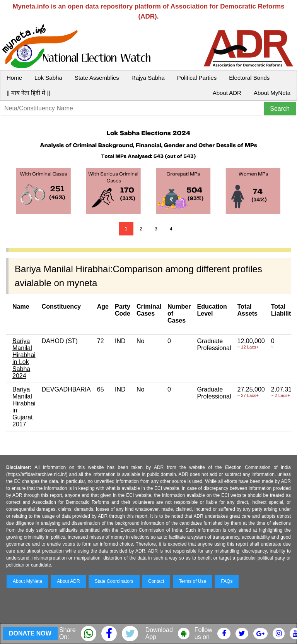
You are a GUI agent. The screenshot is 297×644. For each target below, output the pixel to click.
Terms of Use (193, 581)
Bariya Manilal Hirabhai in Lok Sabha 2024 (24, 358)
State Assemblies (97, 78)
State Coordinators (114, 581)
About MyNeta (272, 93)
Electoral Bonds (249, 78)
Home (14, 78)
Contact (156, 581)
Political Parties (197, 78)
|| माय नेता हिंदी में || (28, 93)
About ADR (227, 93)
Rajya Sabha (148, 78)
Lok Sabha (48, 78)
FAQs (227, 581)
